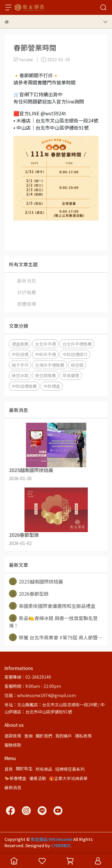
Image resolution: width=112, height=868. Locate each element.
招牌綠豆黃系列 (70, 769)
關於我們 (44, 736)
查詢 (28, 736)
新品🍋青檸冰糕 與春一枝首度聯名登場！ (53, 622)
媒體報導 (27, 304)
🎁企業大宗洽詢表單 (68, 778)
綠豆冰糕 (20, 375)
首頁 (9, 769)
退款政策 (13, 736)
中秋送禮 (20, 354)
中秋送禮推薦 (24, 386)
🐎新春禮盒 (15, 778)
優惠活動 (38, 778)
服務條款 (13, 745)
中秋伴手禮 (45, 354)
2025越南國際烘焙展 (36, 581)
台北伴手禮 (45, 344)
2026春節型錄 (29, 594)
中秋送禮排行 (75, 354)
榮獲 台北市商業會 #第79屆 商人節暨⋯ (56, 637)
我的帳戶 (64, 736)
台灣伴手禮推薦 (50, 365)
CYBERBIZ (61, 845)
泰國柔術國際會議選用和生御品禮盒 (52, 606)
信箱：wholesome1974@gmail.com (40, 695)
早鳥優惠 (71, 375)
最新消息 (27, 281)
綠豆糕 (77, 365)
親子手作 (20, 365)
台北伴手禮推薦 (77, 344)
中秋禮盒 (52, 386)
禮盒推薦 (20, 344)
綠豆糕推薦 (45, 375)
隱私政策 (83, 736)
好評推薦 (27, 292)
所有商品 (44, 769)
